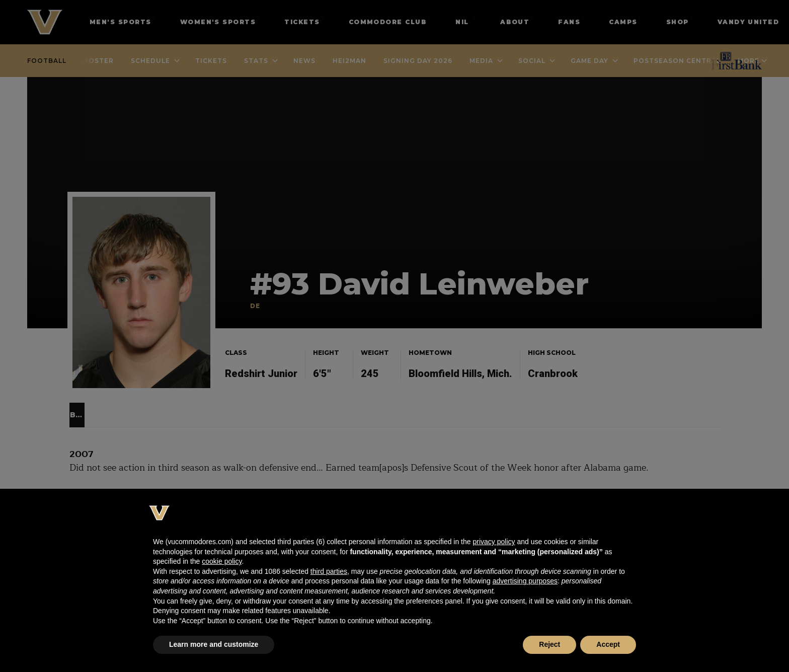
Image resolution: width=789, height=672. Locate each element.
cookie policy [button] (222, 561)
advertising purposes (525, 581)
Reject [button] (549, 644)
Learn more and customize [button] (214, 644)
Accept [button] (608, 644)
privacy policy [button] (494, 542)
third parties (329, 571)
